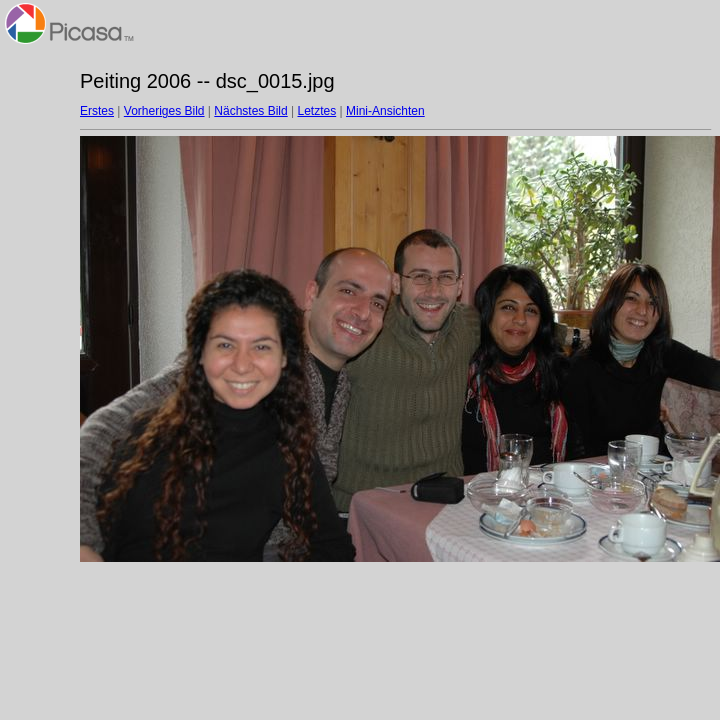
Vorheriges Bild (164, 111)
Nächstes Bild (250, 111)
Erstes (97, 111)
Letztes (317, 111)
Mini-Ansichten (385, 111)
